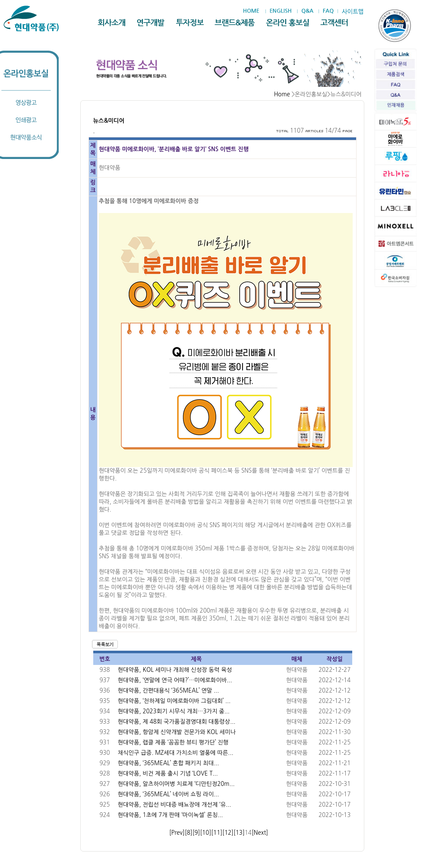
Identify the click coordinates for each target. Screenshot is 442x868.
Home (282, 94)
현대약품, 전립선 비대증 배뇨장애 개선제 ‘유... (175, 805)
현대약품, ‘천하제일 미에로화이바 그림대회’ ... (174, 701)
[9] (196, 833)
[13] (239, 833)
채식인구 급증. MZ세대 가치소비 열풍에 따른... (176, 753)
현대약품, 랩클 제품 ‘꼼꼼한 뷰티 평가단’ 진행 (173, 742)
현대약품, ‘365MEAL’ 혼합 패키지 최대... (169, 763)
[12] (228, 833)
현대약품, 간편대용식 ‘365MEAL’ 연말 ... (169, 691)
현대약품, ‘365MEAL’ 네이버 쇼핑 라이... (169, 794)
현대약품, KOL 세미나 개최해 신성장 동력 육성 (175, 670)
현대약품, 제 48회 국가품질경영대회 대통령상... (177, 722)
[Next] (260, 833)
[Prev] (177, 833)
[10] (205, 833)
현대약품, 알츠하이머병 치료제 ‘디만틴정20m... (176, 784)
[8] (189, 833)
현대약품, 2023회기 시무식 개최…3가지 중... (174, 711)
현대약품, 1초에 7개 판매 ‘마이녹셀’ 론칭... (170, 815)
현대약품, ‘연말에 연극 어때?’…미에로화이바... (175, 680)
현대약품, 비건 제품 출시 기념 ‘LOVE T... (168, 774)
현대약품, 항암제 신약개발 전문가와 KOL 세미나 (177, 732)
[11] (217, 833)
